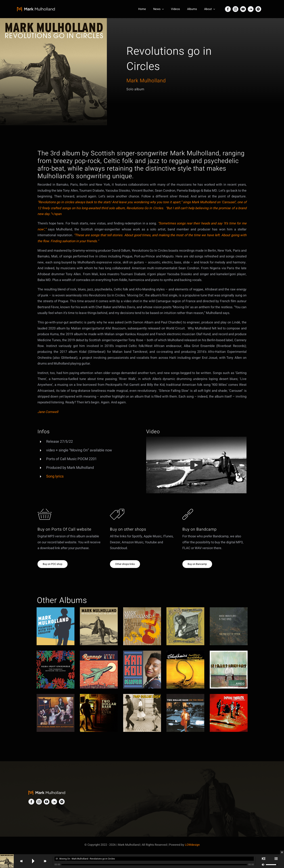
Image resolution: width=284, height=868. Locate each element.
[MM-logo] (38, 8)
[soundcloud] (251, 9)
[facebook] (228, 9)
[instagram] (235, 9)
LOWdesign (192, 845)
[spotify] (258, 9)
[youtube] (243, 9)
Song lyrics (55, 480)
